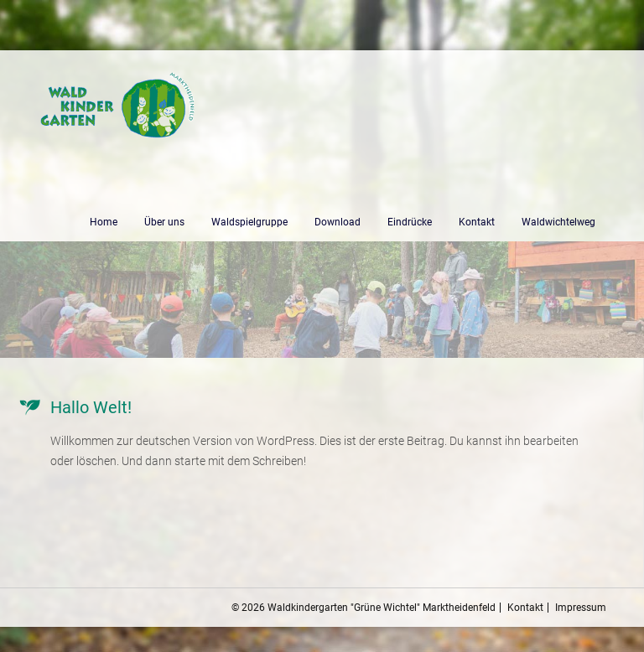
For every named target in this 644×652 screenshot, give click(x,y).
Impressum (581, 608)
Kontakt (477, 222)
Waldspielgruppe (249, 222)
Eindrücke (410, 222)
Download (338, 222)
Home (104, 222)
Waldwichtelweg (558, 222)
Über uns (164, 222)
